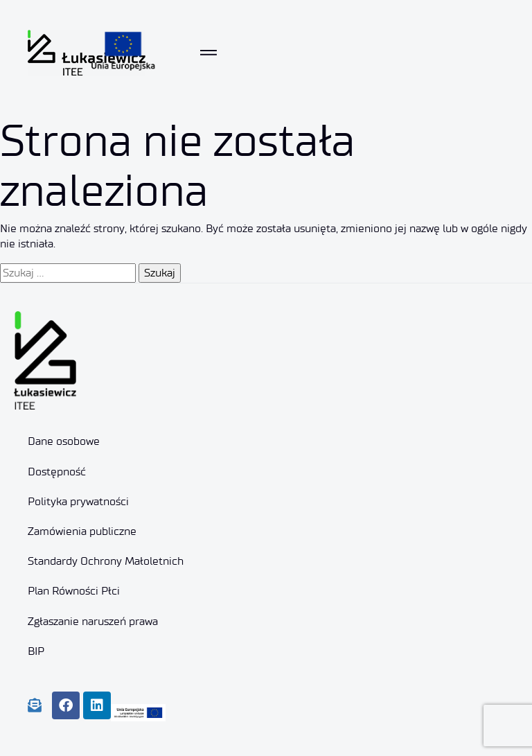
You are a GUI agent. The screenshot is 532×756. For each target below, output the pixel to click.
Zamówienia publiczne (82, 531)
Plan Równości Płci (74, 591)
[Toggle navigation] (209, 53)
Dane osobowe (64, 441)
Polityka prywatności (78, 501)
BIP (36, 651)
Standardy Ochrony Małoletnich (106, 561)
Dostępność (57, 472)
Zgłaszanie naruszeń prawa (93, 621)
